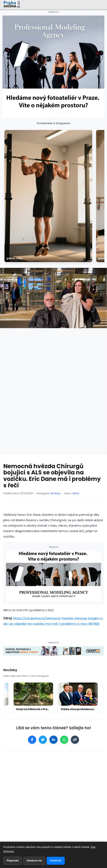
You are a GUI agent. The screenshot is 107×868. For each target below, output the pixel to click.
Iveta (76, 493)
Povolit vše (56, 861)
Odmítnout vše (34, 861)
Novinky (55, 493)
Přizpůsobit (13, 861)
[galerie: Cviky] (48, 196)
